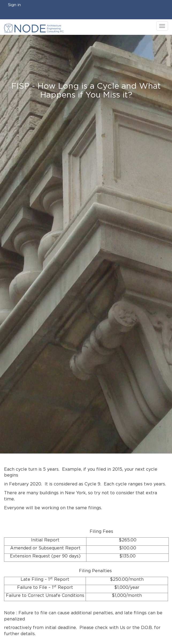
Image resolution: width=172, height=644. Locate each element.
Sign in (14, 5)
